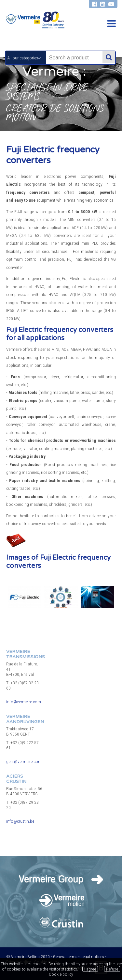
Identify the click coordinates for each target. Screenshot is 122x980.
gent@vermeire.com (24, 761)
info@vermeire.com (24, 702)
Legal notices (92, 957)
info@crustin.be (20, 821)
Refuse (112, 969)
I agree (90, 969)
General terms (65, 957)
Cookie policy (61, 974)
